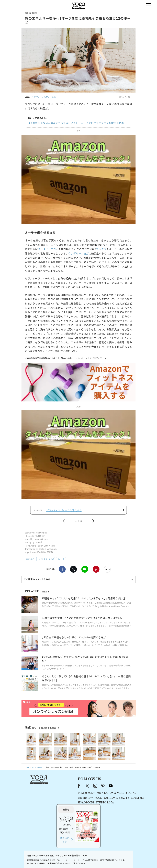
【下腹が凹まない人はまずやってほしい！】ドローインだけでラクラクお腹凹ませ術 (76, 123)
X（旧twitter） (73, 571)
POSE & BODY (48, 795)
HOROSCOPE (47, 804)
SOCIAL (92, 795)
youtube (72, 787)
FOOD (60, 800)
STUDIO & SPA (66, 804)
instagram (57, 787)
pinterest (64, 787)
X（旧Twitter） (49, 787)
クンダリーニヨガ (48, 249)
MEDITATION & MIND (72, 795)
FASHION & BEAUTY (78, 800)
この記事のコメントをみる (37, 581)
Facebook (62, 571)
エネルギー (31, 561)
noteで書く (107, 571)
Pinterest (96, 571)
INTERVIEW (47, 800)
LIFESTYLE (99, 800)
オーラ (62, 561)
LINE (85, 571)
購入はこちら (121, 812)
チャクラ (101, 249)
